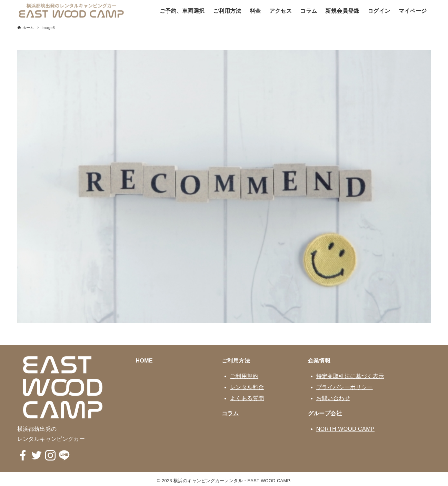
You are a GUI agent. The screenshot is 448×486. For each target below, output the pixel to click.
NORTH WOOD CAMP (345, 429)
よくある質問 (247, 398)
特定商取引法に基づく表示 (350, 376)
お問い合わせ (333, 398)
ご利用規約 (244, 376)
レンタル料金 (247, 387)
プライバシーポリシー (345, 387)
